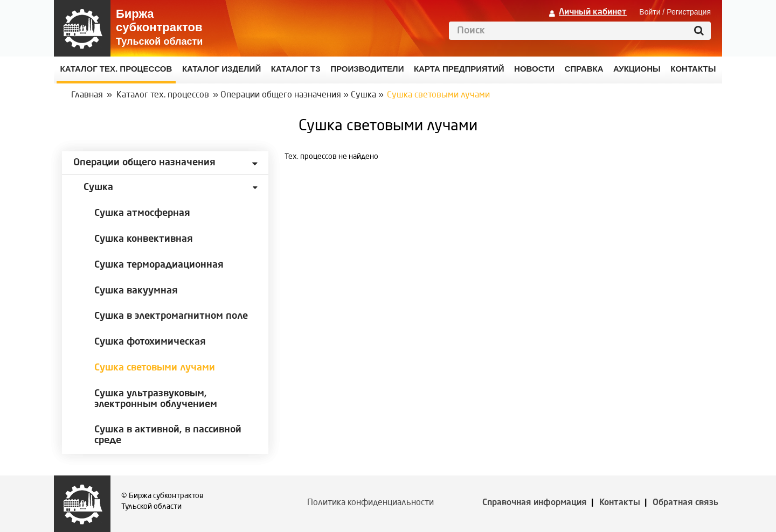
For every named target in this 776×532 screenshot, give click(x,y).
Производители (367, 69)
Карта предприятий (459, 69)
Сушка (363, 95)
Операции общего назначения (281, 95)
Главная (87, 95)
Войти (650, 12)
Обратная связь (685, 503)
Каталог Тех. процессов (116, 69)
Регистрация (689, 12)
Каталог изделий (221, 69)
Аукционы (637, 69)
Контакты (620, 503)
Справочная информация (535, 503)
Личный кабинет (593, 12)
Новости (534, 69)
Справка (584, 69)
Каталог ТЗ (296, 69)
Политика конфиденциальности (370, 503)
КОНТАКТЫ (693, 69)
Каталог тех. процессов (163, 95)
